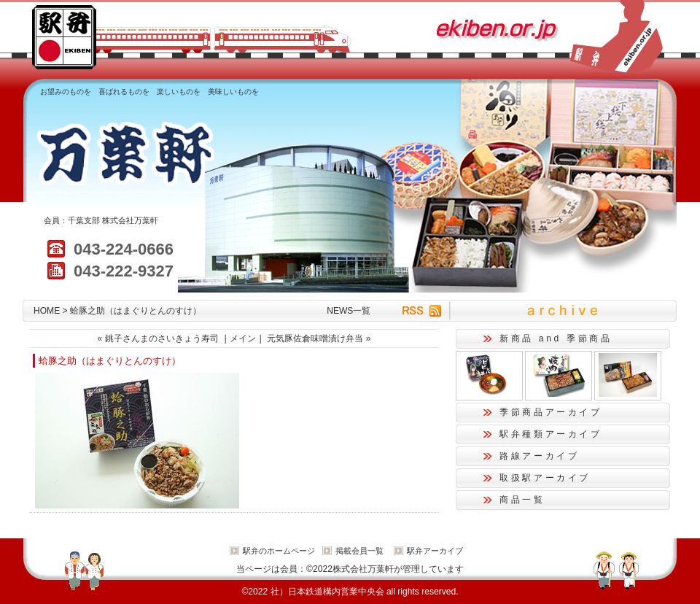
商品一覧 (522, 500)
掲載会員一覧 (359, 551)
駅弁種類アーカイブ (551, 434)
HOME (47, 311)
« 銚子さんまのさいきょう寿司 (158, 338)
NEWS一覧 (349, 311)
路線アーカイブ (539, 456)
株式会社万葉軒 (130, 220)
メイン (243, 338)
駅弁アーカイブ (435, 551)
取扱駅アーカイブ (545, 478)
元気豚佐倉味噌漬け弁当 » (319, 338)
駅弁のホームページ (279, 551)
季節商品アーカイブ (551, 412)
